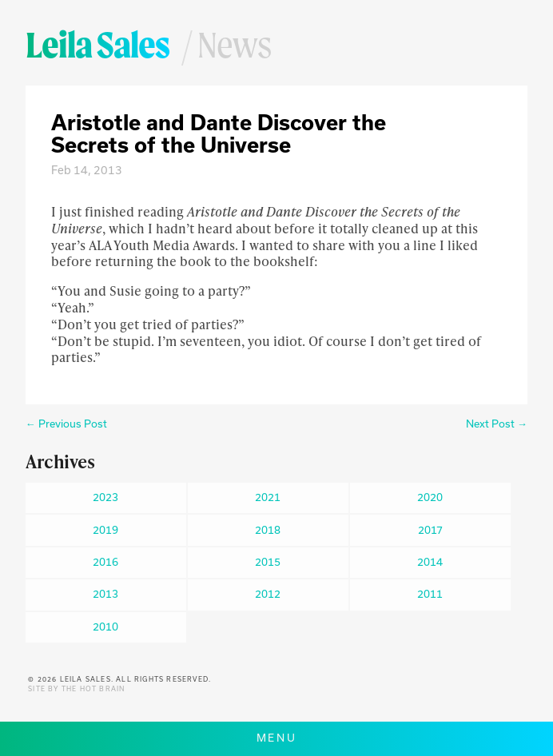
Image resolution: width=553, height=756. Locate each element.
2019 (105, 530)
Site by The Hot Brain (76, 689)
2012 (268, 594)
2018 (268, 530)
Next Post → (497, 424)
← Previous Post (66, 424)
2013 (105, 594)
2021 (268, 497)
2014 (430, 562)
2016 (105, 562)
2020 (430, 497)
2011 (430, 594)
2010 (105, 627)
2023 (105, 497)
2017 (430, 530)
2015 (268, 562)
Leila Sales (97, 44)
